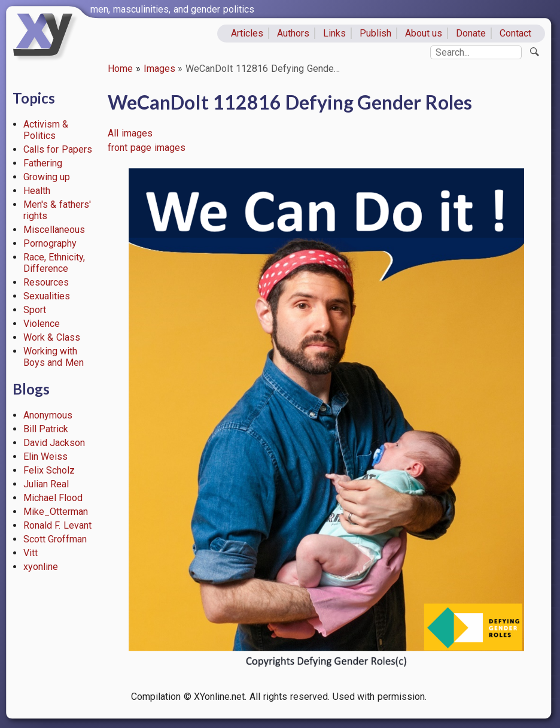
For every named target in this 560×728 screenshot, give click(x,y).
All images (130, 133)
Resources (46, 282)
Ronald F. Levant (58, 525)
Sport (35, 310)
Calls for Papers (58, 149)
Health (37, 191)
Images (159, 69)
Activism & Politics (46, 130)
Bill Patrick (46, 429)
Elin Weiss (46, 456)
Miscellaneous (54, 230)
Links (334, 33)
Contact (515, 33)
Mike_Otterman (56, 512)
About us (424, 33)
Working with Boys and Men (54, 357)
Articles (247, 33)
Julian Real (46, 484)
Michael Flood (53, 498)
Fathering (43, 163)
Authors (293, 33)
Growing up (47, 177)
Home (120, 69)
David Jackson (54, 443)
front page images (147, 148)
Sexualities (47, 296)
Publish (375, 33)
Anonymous (48, 415)
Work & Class (52, 337)
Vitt (31, 553)
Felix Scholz (49, 470)
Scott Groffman (55, 539)
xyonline (41, 567)
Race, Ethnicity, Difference (54, 263)
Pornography (50, 243)
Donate (471, 33)
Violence (42, 324)
